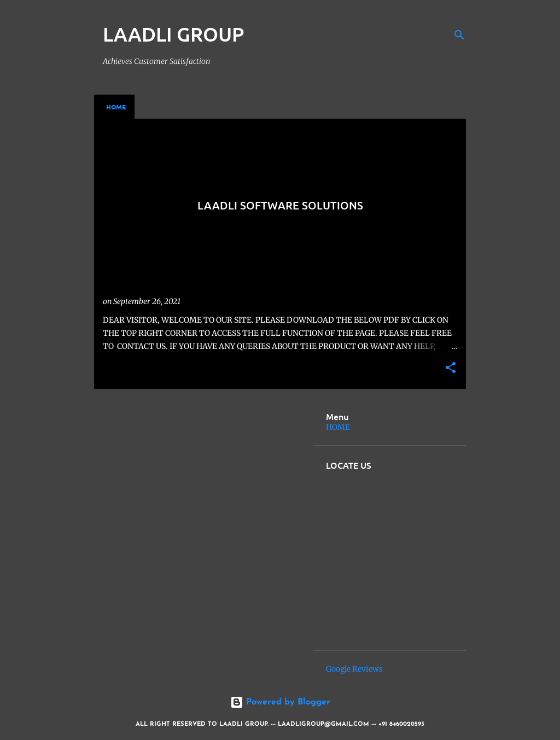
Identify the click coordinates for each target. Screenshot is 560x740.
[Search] (459, 35)
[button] (451, 368)
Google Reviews (354, 669)
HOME (338, 427)
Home (116, 107)
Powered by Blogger (280, 702)
